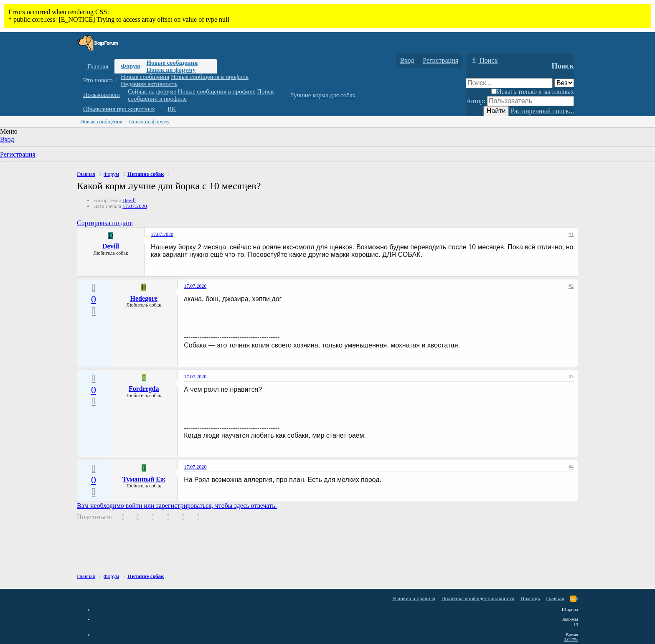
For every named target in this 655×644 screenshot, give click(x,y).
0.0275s (571, 639)
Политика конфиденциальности (478, 598)
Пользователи (102, 95)
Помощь (530, 598)
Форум (130, 66)
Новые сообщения (172, 63)
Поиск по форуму (171, 70)
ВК (172, 109)
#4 (571, 467)
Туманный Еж (144, 479)
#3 (571, 377)
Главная (98, 66)
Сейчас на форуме (152, 91)
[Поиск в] (564, 83)
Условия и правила (414, 598)
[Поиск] (484, 61)
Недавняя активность (149, 84)
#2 (571, 286)
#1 (571, 234)
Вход (7, 139)
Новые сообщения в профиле (210, 77)
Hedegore (143, 298)
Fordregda (144, 389)
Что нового (98, 80)
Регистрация (18, 154)
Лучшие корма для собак (322, 95)
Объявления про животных (119, 109)
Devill (129, 200)
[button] (117, 80)
